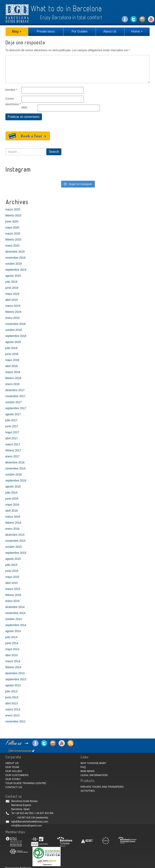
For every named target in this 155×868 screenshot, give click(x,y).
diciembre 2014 (15, 607)
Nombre (11, 90)
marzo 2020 (13, 234)
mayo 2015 (12, 577)
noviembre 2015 (15, 541)
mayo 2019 (12, 294)
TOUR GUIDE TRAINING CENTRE (26, 783)
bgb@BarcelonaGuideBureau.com (30, 822)
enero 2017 (13, 456)
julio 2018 (11, 348)
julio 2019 (11, 282)
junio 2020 (12, 221)
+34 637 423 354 (44, 813)
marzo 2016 (13, 517)
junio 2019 (12, 288)
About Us (110, 31)
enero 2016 (13, 529)
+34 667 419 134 (26, 818)
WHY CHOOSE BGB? (93, 763)
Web (24, 107)
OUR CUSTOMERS (17, 775)
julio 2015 (11, 565)
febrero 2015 (13, 595)
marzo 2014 (13, 661)
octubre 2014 (14, 619)
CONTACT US (14, 787)
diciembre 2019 (15, 252)
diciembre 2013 (15, 673)
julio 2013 (11, 691)
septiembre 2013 (16, 679)
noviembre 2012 (15, 721)
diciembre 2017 (15, 390)
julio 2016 (11, 493)
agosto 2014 (13, 631)
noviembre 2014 (15, 613)
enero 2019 (13, 318)
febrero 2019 (13, 312)
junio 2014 (12, 643)
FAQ (83, 767)
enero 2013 (13, 715)
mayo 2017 (12, 432)
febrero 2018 (13, 378)
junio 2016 (12, 499)
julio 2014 (11, 637)
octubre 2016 (14, 474)
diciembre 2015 (15, 535)
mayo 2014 (12, 649)
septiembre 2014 (16, 625)
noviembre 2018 (15, 324)
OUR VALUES (14, 771)
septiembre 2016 (16, 480)
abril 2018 (12, 366)
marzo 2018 (13, 372)
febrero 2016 (13, 523)
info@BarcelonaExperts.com (27, 826)
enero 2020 (13, 246)
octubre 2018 (14, 330)
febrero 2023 (13, 215)
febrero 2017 (13, 450)
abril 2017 (12, 438)
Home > (137, 31)
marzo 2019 (13, 306)
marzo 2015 (13, 589)
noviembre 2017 (15, 396)
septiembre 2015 (16, 553)
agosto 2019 (13, 276)
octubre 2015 (14, 547)
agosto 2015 (13, 559)
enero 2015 (13, 601)
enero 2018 (13, 384)
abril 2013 (12, 703)
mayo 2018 (12, 360)
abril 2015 (12, 583)
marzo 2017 (13, 444)
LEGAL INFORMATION (94, 775)
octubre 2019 (14, 264)
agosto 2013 (13, 685)
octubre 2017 (14, 402)
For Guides (80, 31)
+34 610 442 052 (24, 813)
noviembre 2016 (15, 468)
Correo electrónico (13, 101)
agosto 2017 (13, 414)
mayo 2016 (12, 505)
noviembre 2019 (15, 258)
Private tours (46, 31)
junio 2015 (12, 571)
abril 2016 (12, 511)
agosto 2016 (13, 487)
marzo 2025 (13, 209)
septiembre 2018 (16, 336)
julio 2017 (11, 420)
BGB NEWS (88, 771)
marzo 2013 (13, 709)
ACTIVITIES (88, 791)
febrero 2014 (13, 667)
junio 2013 (12, 697)
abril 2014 (12, 655)
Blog (17, 31)
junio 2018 (12, 354)
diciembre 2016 (15, 462)
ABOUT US (12, 763)
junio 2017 (12, 426)
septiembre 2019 (16, 270)
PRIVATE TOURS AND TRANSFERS (102, 787)
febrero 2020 (13, 240)
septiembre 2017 (16, 408)
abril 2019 (12, 300)
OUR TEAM (12, 767)
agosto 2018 (13, 342)
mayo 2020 (12, 227)
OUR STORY (13, 779)
